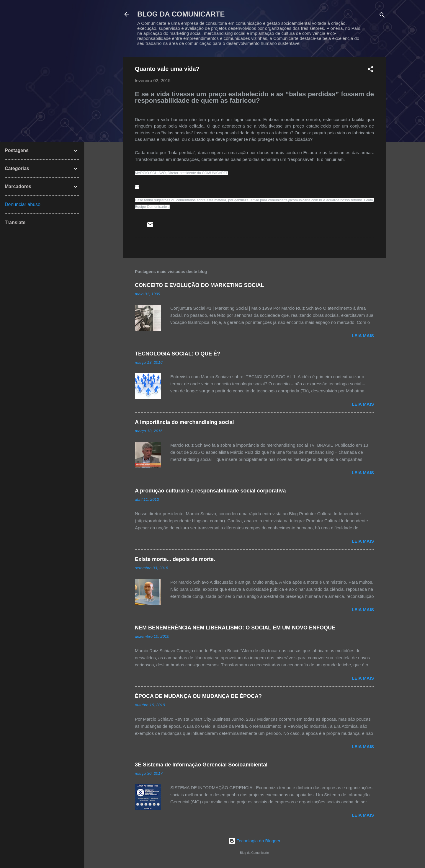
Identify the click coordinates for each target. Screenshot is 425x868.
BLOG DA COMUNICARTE (181, 14)
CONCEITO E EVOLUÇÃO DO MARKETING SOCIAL (200, 285)
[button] (370, 70)
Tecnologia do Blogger (254, 841)
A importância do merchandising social (184, 422)
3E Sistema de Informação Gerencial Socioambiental (201, 765)
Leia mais (363, 336)
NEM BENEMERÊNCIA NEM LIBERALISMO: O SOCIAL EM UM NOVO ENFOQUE (235, 628)
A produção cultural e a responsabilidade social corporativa (210, 491)
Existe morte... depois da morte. (175, 559)
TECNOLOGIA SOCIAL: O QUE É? (178, 354)
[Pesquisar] (382, 16)
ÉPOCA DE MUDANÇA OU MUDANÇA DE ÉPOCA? (198, 696)
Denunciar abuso (23, 204)
